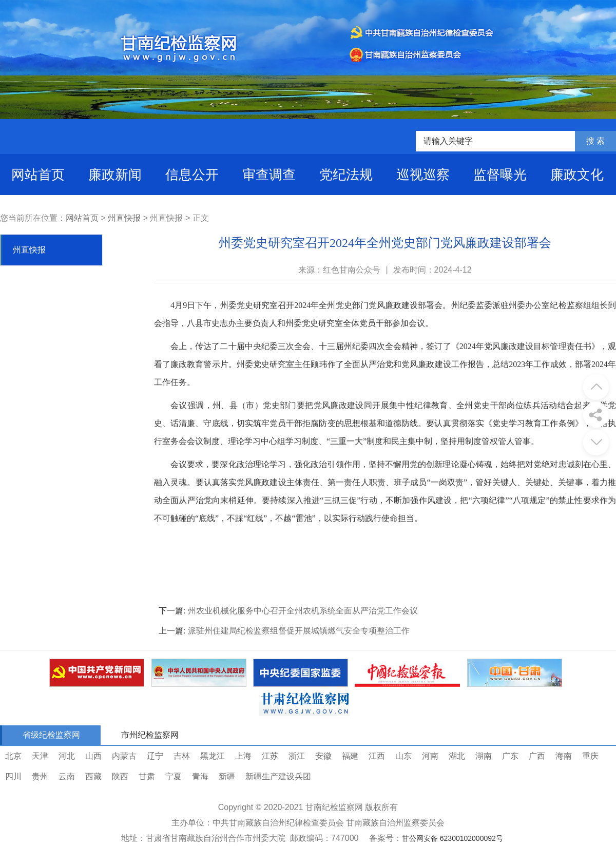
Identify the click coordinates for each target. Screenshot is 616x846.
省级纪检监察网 (51, 735)
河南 (430, 756)
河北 (67, 756)
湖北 (457, 756)
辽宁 (155, 756)
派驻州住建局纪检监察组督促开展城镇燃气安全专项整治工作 (299, 631)
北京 (13, 756)
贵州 (40, 776)
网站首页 (38, 175)
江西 (377, 756)
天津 (40, 756)
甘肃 (147, 776)
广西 (537, 756)
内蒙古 (124, 756)
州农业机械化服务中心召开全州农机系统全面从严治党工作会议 (303, 611)
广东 (510, 756)
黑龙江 (213, 756)
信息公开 (192, 175)
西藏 (93, 776)
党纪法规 (346, 175)
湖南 (484, 756)
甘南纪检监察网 (334, 807)
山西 (93, 756)
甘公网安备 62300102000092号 (453, 838)
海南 (564, 756)
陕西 (120, 776)
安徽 (323, 756)
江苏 (270, 756)
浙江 (297, 756)
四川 (13, 776)
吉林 (182, 756)
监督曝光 (500, 175)
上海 (243, 756)
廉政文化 (577, 175)
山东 (403, 756)
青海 (200, 776)
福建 (350, 756)
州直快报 (124, 218)
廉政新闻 (115, 175)
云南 (67, 776)
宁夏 (174, 776)
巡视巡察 (423, 175)
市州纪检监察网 (150, 735)
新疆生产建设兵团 (278, 776)
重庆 (590, 756)
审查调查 (269, 175)
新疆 (227, 776)
